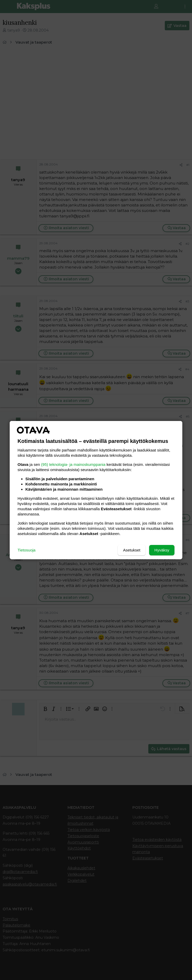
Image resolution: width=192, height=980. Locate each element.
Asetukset (132, 550)
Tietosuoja (27, 550)
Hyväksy (162, 550)
